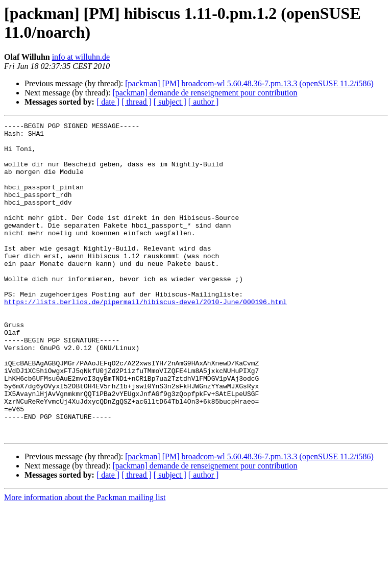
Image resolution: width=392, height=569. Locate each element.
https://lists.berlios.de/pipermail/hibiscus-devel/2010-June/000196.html (145, 338)
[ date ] (108, 102)
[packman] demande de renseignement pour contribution (205, 93)
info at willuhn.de (81, 57)
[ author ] (204, 102)
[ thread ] (137, 102)
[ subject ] (170, 102)
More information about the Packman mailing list (85, 560)
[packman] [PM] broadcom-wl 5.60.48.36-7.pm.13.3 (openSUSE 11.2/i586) (249, 83)
